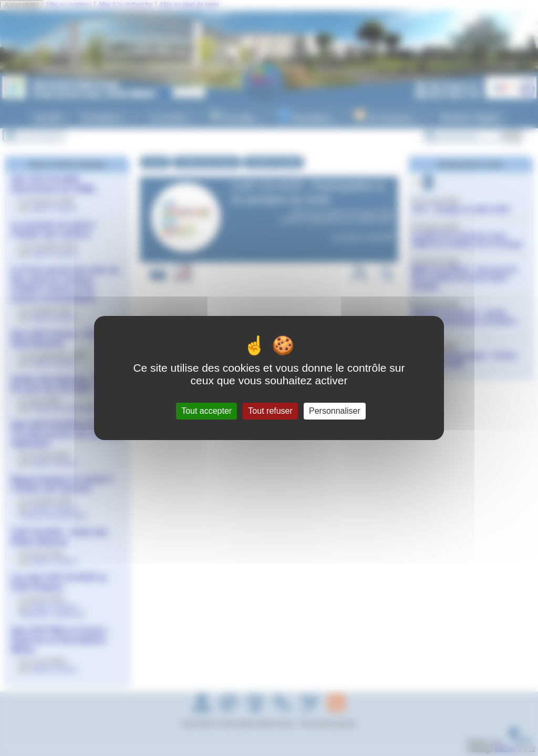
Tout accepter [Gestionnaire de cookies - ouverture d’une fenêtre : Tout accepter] (206, 411)
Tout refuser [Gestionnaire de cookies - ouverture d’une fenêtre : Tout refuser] (270, 411)
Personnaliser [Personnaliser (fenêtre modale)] (335, 411)
